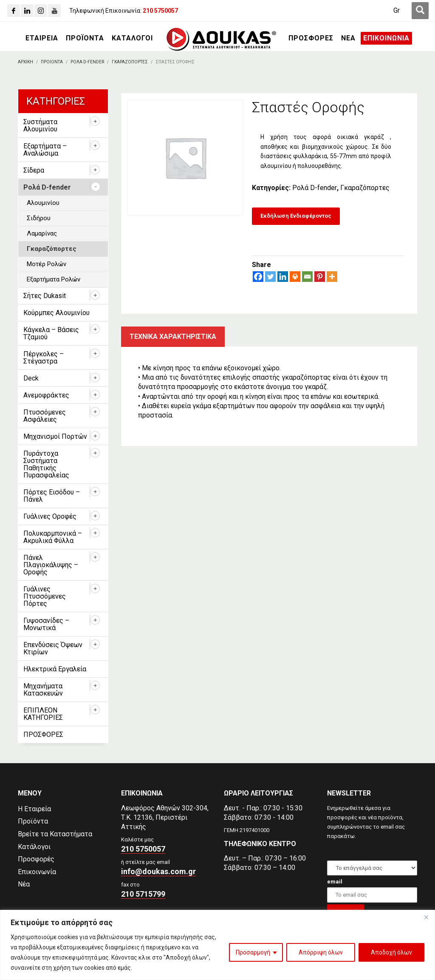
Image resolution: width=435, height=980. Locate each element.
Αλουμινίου (43, 203)
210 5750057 (143, 849)
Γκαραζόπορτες (365, 188)
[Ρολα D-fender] (87, 62)
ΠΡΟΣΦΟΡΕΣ (43, 734)
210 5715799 (143, 894)
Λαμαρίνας (42, 233)
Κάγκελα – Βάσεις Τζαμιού (51, 333)
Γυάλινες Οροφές (50, 516)
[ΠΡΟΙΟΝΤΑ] (52, 62)
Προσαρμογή (253, 952)
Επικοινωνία (37, 872)
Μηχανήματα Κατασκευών (43, 690)
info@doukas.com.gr (158, 871)
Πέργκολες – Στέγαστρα (44, 358)
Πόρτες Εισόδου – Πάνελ (52, 496)
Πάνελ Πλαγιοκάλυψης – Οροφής (51, 565)
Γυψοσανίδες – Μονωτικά (46, 624)
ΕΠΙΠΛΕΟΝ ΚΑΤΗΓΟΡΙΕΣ (43, 714)
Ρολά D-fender (315, 188)
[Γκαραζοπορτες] (130, 62)
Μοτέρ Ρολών (47, 264)
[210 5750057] (160, 11)
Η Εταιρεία (34, 809)
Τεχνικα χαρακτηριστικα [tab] (173, 337)
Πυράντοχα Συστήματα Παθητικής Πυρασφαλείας (46, 464)
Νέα (24, 884)
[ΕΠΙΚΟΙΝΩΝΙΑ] (386, 38)
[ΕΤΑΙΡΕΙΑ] (42, 38)
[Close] (426, 917)
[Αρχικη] (25, 62)
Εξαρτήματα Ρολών (54, 279)
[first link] (420, 11)
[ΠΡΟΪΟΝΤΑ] (85, 38)
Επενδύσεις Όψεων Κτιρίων (53, 648)
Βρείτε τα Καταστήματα (55, 834)
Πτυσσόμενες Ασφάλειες (45, 416)
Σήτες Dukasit (45, 296)
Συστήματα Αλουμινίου (40, 125)
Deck (31, 378)
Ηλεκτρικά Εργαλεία (55, 669)
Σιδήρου (39, 218)
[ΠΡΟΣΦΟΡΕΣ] (311, 38)
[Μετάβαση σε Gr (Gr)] (397, 11)
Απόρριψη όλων (321, 952)
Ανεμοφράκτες (46, 395)
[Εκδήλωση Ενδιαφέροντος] (296, 216)
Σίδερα (34, 170)
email (335, 882)
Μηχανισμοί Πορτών (55, 436)
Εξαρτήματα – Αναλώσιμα (45, 150)
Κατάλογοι (34, 847)
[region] (217, 945)
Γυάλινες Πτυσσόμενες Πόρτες (45, 596)
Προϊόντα (33, 821)
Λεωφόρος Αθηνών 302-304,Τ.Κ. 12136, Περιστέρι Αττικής (165, 817)
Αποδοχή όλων (391, 952)
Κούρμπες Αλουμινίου (56, 313)
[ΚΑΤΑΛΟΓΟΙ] (132, 38)
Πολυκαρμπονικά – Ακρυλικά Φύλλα (53, 537)
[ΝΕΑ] (348, 38)
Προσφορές (36, 859)
